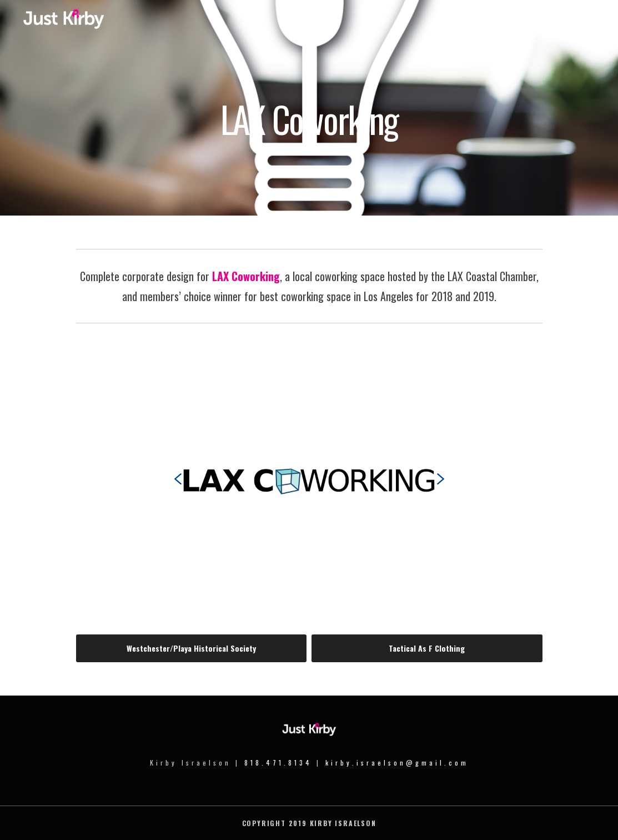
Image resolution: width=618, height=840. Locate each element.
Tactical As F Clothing (427, 648)
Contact (576, 23)
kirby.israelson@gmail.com (397, 762)
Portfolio (534, 23)
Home (446, 23)
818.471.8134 (278, 762)
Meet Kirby (487, 23)
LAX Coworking (246, 276)
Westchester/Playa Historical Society (191, 648)
